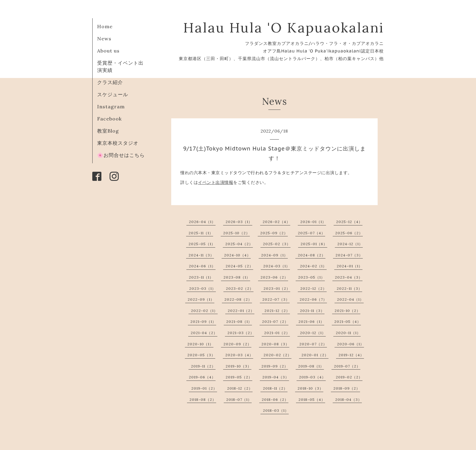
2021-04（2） (204, 333)
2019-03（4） (312, 377)
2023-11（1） (201, 277)
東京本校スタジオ (118, 143)
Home (105, 26)
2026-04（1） (202, 222)
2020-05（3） (201, 355)
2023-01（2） (277, 288)
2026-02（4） (276, 222)
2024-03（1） (277, 266)
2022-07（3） (276, 299)
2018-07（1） (239, 399)
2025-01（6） (314, 244)
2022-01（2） (241, 311)
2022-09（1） (201, 299)
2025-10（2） (236, 233)
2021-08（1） (239, 321)
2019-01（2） (204, 388)
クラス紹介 (110, 82)
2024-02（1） (313, 266)
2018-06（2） (275, 399)
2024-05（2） (239, 266)
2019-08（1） (311, 366)
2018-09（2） (347, 388)
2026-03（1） (239, 222)
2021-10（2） (347, 311)
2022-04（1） (350, 299)
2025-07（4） (311, 233)
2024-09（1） (274, 255)
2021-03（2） (241, 333)
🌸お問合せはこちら (121, 155)
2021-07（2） (275, 321)
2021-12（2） (277, 311)
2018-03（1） (276, 410)
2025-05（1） (202, 244)
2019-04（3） (276, 377)
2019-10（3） (238, 366)
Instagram (111, 107)
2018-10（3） (310, 388)
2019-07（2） (347, 366)
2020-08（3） (275, 344)
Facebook (109, 119)
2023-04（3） (349, 277)
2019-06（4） (202, 377)
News (104, 39)
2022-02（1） (204, 311)
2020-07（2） (313, 344)
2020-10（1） (200, 344)
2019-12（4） (351, 355)
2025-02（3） (277, 244)
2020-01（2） (315, 355)
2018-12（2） (240, 388)
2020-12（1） (313, 333)
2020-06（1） (350, 344)
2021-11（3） (312, 311)
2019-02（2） (349, 377)
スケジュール (113, 94)
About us (108, 51)
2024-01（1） (350, 266)
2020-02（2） (277, 355)
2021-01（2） (277, 333)
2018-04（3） (348, 399)
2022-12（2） (313, 288)
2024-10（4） (237, 255)
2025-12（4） (349, 222)
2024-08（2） (312, 255)
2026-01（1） (313, 222)
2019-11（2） (203, 366)
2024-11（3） (201, 255)
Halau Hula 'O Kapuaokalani (284, 27)
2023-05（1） (311, 277)
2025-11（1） (201, 233)
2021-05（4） (348, 321)
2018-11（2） (275, 388)
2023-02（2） (240, 288)
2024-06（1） (202, 266)
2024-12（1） (350, 244)
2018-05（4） (312, 399)
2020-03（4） (239, 355)
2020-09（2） (237, 344)
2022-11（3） (349, 288)
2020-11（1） (348, 333)
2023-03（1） (202, 288)
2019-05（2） (239, 377)
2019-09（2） (275, 366)
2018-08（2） (203, 399)
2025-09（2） (274, 233)
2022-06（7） (313, 299)
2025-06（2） (349, 233)
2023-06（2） (274, 277)
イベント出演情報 (216, 182)
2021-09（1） (203, 321)
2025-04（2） (239, 244)
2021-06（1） (311, 321)
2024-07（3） (349, 255)
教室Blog (108, 131)
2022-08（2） (238, 299)
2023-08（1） (237, 277)
